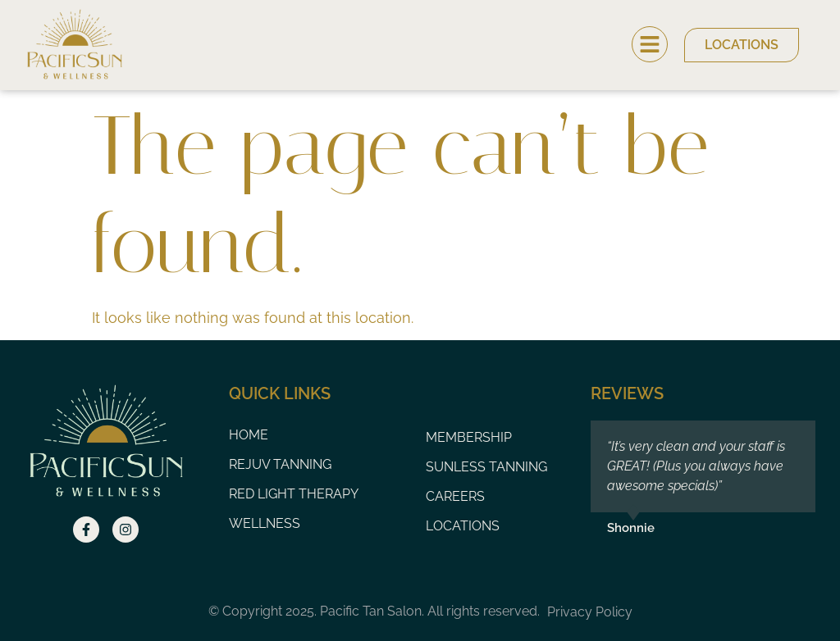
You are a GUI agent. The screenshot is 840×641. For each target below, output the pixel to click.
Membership (469, 437)
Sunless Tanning (486, 467)
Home (249, 435)
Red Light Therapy (294, 494)
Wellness (265, 523)
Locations (463, 526)
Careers (455, 496)
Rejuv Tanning (280, 464)
